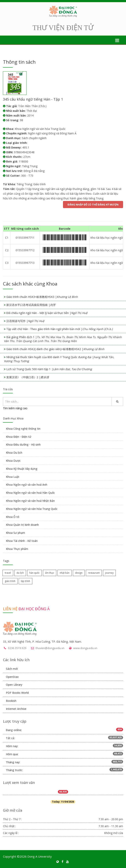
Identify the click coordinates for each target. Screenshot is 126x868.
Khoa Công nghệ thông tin (23, 429)
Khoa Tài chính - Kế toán (22, 541)
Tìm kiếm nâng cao (15, 408)
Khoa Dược (13, 461)
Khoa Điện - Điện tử (19, 437)
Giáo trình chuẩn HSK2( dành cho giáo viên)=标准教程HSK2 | (55, 349)
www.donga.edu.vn (85, 648)
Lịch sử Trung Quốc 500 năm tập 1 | (49, 369)
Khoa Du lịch (14, 453)
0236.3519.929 (17, 648)
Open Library (14, 685)
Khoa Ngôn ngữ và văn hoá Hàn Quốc (30, 493)
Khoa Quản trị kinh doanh (22, 525)
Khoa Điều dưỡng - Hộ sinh (23, 445)
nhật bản (65, 573)
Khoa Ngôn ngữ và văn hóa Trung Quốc (32, 509)
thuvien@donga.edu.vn (50, 648)
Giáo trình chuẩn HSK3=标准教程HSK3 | (42, 297)
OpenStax (12, 677)
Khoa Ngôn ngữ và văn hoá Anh (27, 485)
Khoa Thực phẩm (17, 549)
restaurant (94, 573)
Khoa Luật (13, 477)
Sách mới (12, 669)
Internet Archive (16, 709)
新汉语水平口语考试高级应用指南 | (31, 305)
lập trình (25, 581)
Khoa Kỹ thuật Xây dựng (22, 469)
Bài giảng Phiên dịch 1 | (63, 339)
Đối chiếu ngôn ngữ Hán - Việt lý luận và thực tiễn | (47, 313)
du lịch (20, 573)
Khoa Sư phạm (15, 533)
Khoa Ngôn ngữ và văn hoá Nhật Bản (30, 501)
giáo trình (10, 581)
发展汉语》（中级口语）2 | (28, 377)
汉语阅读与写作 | (25, 321)
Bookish (11, 701)
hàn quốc (34, 573)
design (79, 573)
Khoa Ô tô (13, 517)
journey (109, 573)
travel (8, 573)
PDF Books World (17, 693)
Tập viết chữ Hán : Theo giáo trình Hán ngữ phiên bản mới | (59, 329)
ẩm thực (50, 573)
